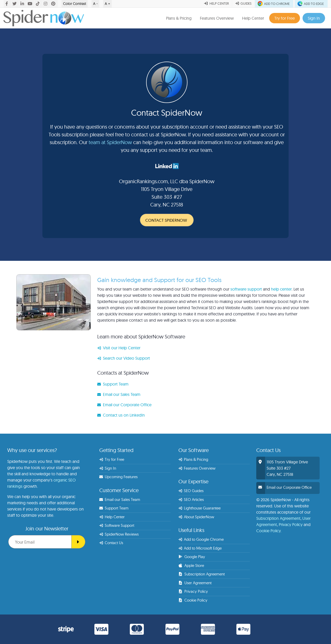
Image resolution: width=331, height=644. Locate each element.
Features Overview (217, 18)
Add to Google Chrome (201, 539)
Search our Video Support (124, 358)
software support (246, 289)
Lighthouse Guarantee (200, 508)
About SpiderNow (196, 517)
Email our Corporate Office (124, 405)
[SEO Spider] (78, 542)
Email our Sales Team (119, 394)
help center (281, 289)
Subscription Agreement (202, 574)
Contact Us (111, 543)
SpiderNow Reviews (119, 534)
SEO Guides (191, 491)
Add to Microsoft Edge (200, 548)
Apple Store (191, 565)
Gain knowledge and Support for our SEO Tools (159, 280)
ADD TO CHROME (274, 4)
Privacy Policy (193, 591)
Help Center (253, 18)
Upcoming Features (119, 477)
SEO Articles (191, 499)
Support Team (113, 384)
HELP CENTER (216, 3)
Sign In (314, 18)
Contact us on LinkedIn (121, 415)
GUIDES (244, 3)
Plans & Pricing (179, 18)
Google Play (192, 557)
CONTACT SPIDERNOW (166, 220)
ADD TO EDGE (311, 4)
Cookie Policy (193, 600)
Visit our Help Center (119, 348)
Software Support (117, 525)
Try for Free (285, 18)
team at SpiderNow (110, 142)
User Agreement (195, 583)
